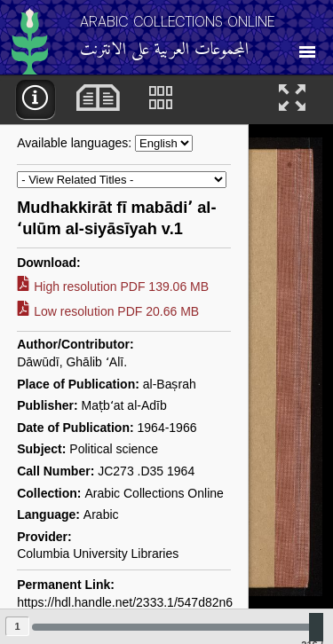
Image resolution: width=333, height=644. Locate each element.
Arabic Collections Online (178, 22)
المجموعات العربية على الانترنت (164, 50)
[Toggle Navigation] (307, 47)
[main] (166, 360)
